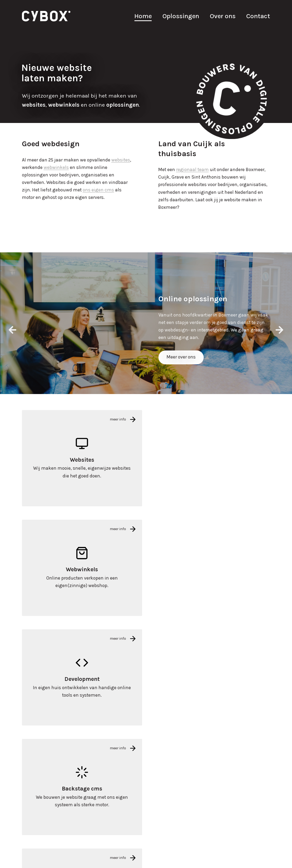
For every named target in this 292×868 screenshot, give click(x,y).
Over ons (223, 16)
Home (143, 16)
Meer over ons (181, 357)
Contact (258, 16)
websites (121, 160)
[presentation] (13, 330)
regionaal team (192, 169)
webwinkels (56, 167)
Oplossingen (181, 16)
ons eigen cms (98, 190)
